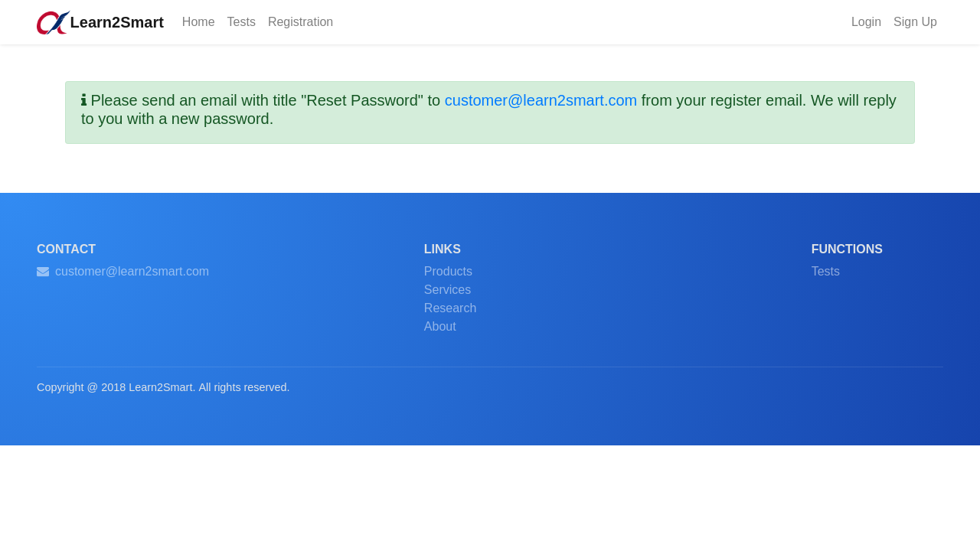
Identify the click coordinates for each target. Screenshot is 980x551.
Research (450, 308)
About (440, 326)
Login (866, 22)
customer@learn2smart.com (541, 100)
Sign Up (915, 22)
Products (448, 271)
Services (448, 290)
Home (202, 21)
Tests (242, 22)
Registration (301, 22)
